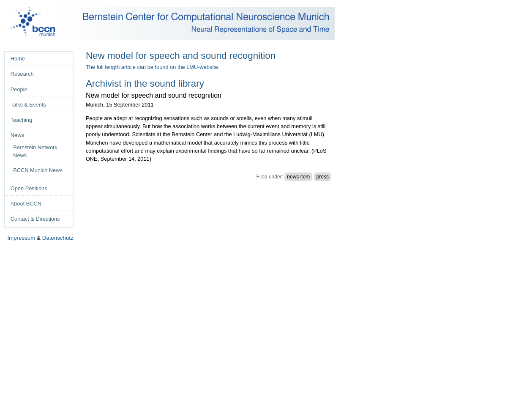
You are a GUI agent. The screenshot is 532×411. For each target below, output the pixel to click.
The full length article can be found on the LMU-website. (153, 67)
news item (298, 177)
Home (18, 59)
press (323, 177)
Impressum (21, 238)
